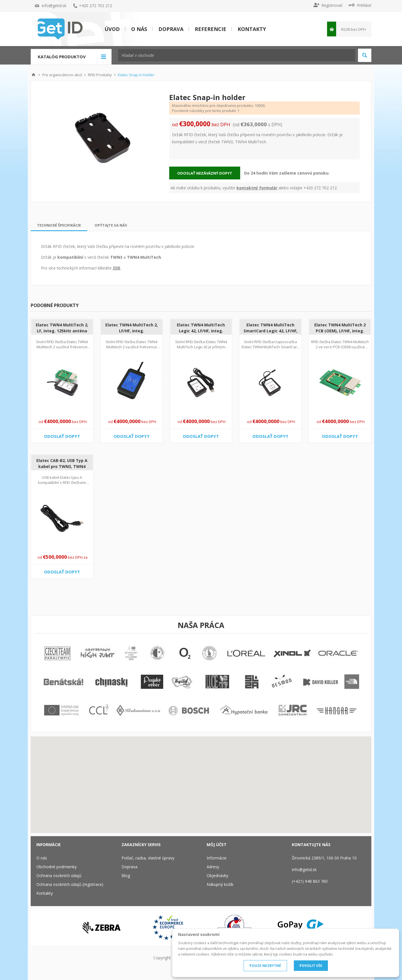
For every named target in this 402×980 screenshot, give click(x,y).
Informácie (217, 858)
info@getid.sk (54, 6)
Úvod (112, 29)
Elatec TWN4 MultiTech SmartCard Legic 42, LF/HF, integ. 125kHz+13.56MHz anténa (271, 334)
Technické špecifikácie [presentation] (59, 225)
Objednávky (217, 876)
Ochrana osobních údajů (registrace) (70, 884)
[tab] (59, 225)
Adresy (213, 867)
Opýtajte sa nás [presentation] (111, 225)
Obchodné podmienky (56, 867)
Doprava (171, 29)
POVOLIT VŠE (311, 966)
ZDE (117, 268)
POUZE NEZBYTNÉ (265, 966)
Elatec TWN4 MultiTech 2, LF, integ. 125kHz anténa (62, 328)
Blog (126, 876)
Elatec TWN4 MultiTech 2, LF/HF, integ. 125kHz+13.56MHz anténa (132, 331)
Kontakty (252, 29)
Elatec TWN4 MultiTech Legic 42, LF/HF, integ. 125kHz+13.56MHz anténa (201, 331)
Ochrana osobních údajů (59, 876)
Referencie (211, 29)
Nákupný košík (220, 884)
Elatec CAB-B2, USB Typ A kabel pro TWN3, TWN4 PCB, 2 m (62, 466)
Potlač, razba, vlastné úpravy (148, 858)
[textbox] (237, 55)
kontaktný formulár (257, 188)
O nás (139, 29)
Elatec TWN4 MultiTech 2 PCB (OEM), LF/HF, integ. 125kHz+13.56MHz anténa (340, 331)
